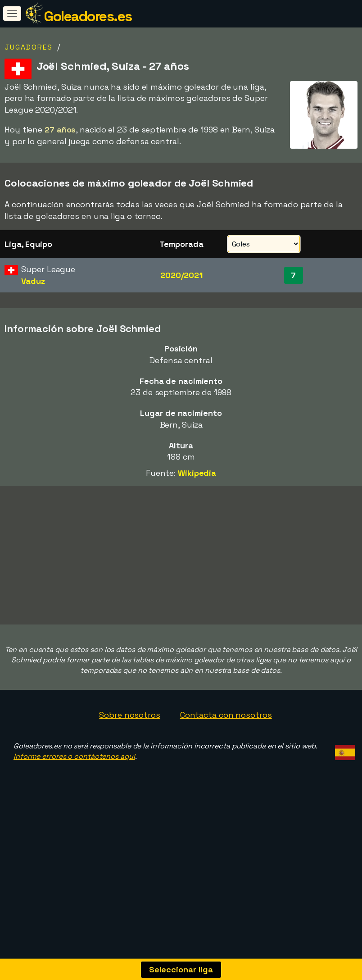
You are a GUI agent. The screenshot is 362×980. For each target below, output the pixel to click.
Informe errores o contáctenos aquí (74, 792)
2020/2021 (181, 275)
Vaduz (33, 281)
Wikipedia (197, 473)
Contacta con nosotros (226, 750)
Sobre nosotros (130, 750)
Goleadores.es (88, 16)
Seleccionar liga (181, 969)
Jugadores (29, 47)
